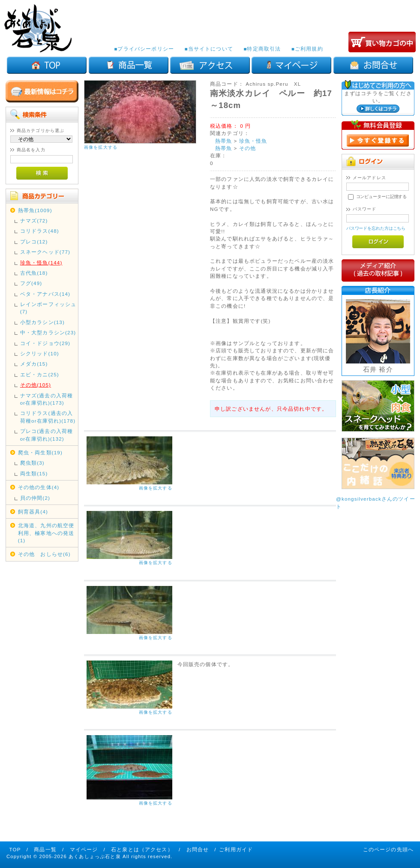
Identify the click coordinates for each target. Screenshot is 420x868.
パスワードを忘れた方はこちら (376, 228)
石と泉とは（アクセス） (142, 849)
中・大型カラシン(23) (48, 332)
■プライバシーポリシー (144, 49)
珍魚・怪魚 (253, 141)
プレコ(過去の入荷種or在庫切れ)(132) (46, 435)
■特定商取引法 (262, 49)
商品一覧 (45, 849)
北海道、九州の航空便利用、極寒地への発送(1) (46, 533)
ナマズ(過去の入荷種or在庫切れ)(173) (46, 399)
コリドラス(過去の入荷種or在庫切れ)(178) (48, 417)
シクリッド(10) (40, 353)
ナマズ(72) (34, 221)
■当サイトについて (208, 49)
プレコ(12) (34, 242)
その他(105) (36, 385)
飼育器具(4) (33, 512)
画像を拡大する (101, 147)
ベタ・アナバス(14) (45, 294)
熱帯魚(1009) (35, 210)
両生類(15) (34, 473)
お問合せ (198, 849)
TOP (15, 849)
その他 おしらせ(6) (44, 554)
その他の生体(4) (39, 487)
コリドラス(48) (40, 231)
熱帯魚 (223, 141)
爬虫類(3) (32, 463)
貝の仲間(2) (35, 498)
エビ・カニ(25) (40, 374)
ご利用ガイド (236, 849)
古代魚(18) (34, 273)
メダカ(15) (34, 364)
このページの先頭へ (388, 849)
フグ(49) (31, 283)
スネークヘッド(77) (45, 252)
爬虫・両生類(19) (40, 452)
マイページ (84, 849)
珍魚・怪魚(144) (41, 263)
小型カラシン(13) (42, 322)
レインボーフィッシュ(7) (48, 308)
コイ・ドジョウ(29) (45, 343)
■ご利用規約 (307, 49)
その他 (247, 148)
